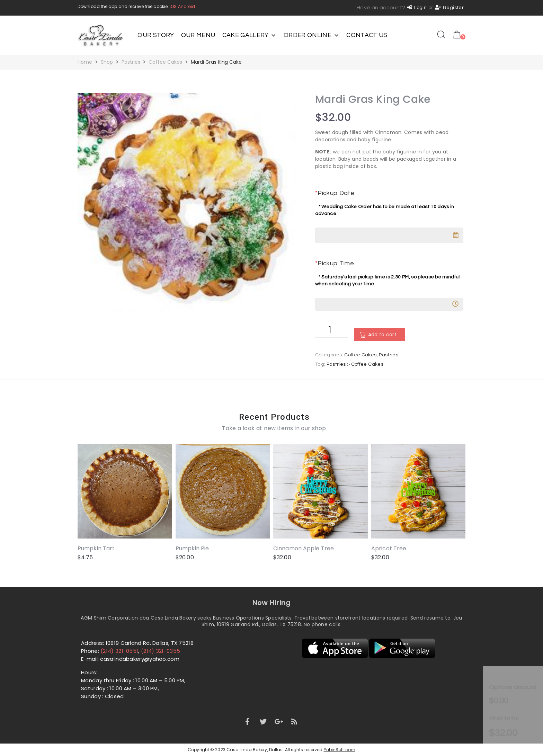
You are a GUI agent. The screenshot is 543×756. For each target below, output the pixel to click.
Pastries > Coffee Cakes (355, 364)
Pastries (131, 62)
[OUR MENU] (198, 35)
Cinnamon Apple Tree (304, 548)
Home (85, 62)
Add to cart (382, 335)
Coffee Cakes (165, 62)
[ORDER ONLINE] (311, 35)
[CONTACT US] (367, 35)
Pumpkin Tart (96, 548)
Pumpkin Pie (192, 548)
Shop (107, 62)
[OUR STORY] (156, 35)
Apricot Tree (389, 548)
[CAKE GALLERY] (250, 35)
